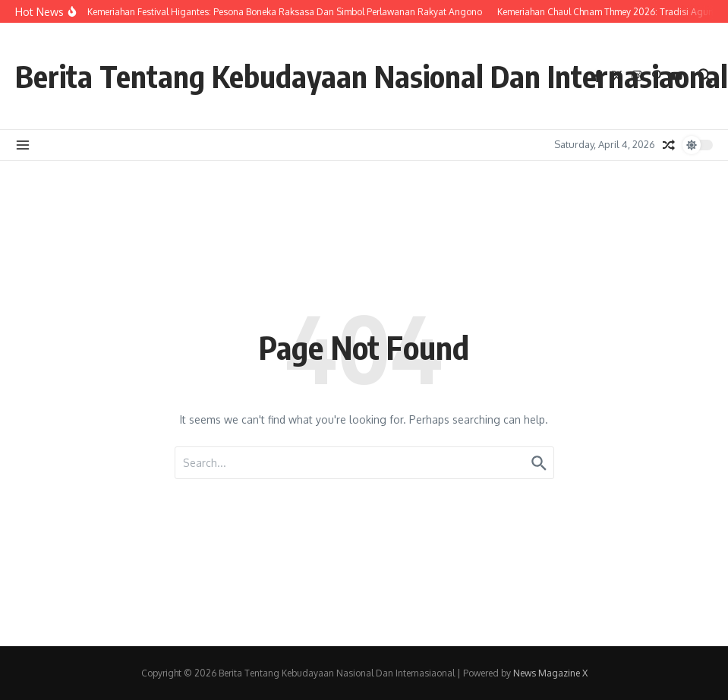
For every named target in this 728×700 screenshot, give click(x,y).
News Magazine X (550, 673)
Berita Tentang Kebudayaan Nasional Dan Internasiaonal (372, 76)
